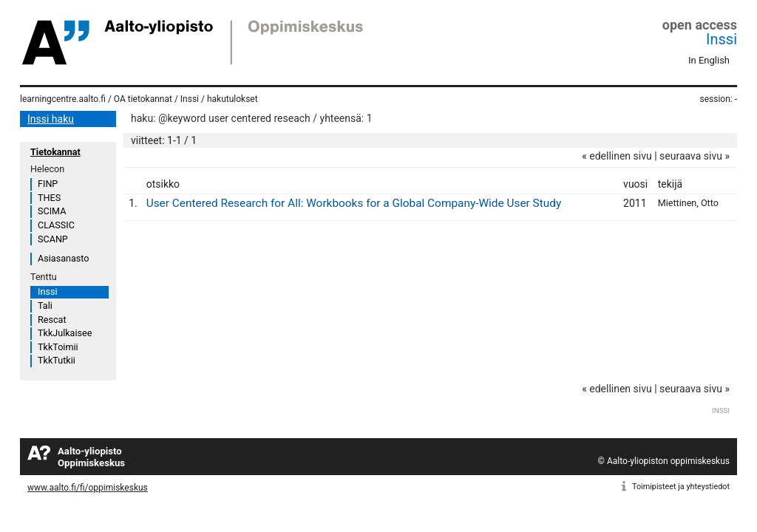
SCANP (53, 239)
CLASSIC (56, 225)
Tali (45, 306)
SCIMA (52, 211)
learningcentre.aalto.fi (63, 99)
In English (709, 60)
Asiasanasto (63, 258)
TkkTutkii (57, 360)
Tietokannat (55, 152)
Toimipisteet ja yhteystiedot (681, 487)
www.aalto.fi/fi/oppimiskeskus (88, 488)
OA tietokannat (143, 99)
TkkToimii (58, 347)
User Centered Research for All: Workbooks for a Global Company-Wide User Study (354, 203)
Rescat (52, 320)
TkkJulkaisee (65, 333)
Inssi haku (51, 119)
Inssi (722, 39)
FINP (48, 184)
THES (49, 198)
